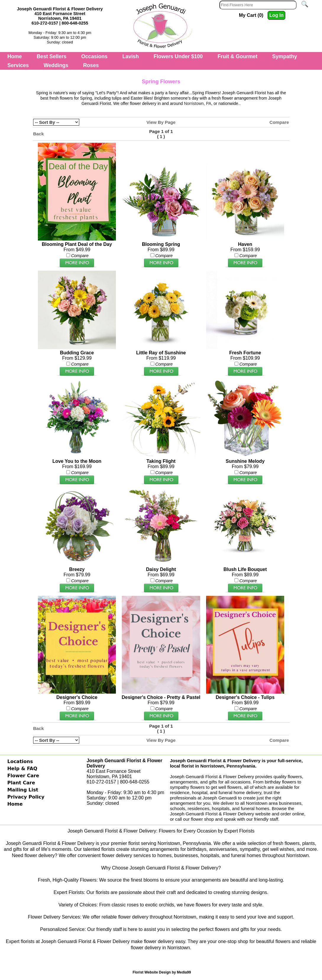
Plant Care (21, 783)
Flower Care (23, 776)
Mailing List (23, 790)
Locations (20, 761)
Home (15, 56)
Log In (276, 15)
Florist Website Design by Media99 (162, 972)
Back (38, 134)
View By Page (161, 122)
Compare (279, 122)
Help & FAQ (22, 769)
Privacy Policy (26, 797)
